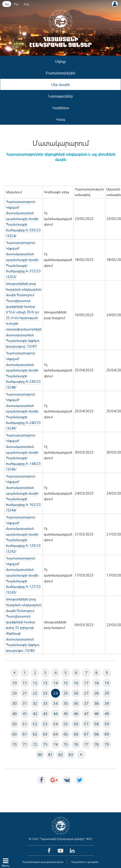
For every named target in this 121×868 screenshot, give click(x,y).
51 (25, 724)
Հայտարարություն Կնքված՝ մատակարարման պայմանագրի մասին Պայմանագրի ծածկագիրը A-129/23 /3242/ (23, 534)
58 (96, 724)
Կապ (61, 119)
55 (66, 724)
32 (35, 703)
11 (25, 683)
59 (107, 724)
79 (107, 744)
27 (86, 693)
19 (107, 683)
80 (40, 755)
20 (14, 693)
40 (14, 714)
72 (35, 744)
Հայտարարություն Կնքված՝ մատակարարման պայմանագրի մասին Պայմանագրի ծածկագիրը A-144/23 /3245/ (23, 452)
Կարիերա (61, 108)
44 (55, 714)
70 (14, 744)
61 (25, 734)
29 (107, 693)
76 (76, 744)
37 (86, 703)
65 (66, 734)
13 (45, 683)
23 (45, 693)
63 (45, 734)
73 (45, 744)
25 (66, 693)
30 (14, 703)
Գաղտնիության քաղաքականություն (43, 862)
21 (25, 693)
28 (96, 693)
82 (61, 755)
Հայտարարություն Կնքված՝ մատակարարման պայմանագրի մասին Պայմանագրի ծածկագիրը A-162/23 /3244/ (23, 493)
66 (76, 734)
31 (25, 703)
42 (35, 714)
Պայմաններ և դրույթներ (85, 862)
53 (45, 724)
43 (45, 714)
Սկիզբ (61, 61)
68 (96, 734)
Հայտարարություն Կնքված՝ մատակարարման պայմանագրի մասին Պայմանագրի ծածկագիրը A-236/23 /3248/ (23, 370)
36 (76, 703)
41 (25, 714)
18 (96, 683)
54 (55, 724)
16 (76, 683)
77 (86, 744)
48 (96, 714)
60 (14, 734)
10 (14, 683)
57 (86, 724)
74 (55, 744)
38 (96, 703)
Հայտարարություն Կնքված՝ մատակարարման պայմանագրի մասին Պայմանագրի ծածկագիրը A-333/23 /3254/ (23, 219)
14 (55, 683)
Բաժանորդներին (61, 73)
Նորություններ (61, 96)
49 (107, 714)
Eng (26, 4)
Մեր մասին (61, 85)
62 (35, 734)
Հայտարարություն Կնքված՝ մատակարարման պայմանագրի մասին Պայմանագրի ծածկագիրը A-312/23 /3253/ (23, 260)
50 (14, 724)
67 (86, 734)
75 (66, 744)
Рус (16, 4)
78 (96, 744)
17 (86, 683)
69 (107, 734)
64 (55, 734)
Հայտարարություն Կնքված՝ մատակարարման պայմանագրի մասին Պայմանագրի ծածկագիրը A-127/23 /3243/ (23, 575)
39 (107, 703)
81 (50, 755)
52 (35, 724)
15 (66, 683)
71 (25, 744)
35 (66, 703)
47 (86, 714)
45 (66, 714)
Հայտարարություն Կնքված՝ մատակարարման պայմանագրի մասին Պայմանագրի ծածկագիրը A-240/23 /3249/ (23, 411)
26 (76, 693)
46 (76, 714)
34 (55, 703)
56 (76, 724)
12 (35, 683)
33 (45, 703)
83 (71, 755)
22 (35, 693)
